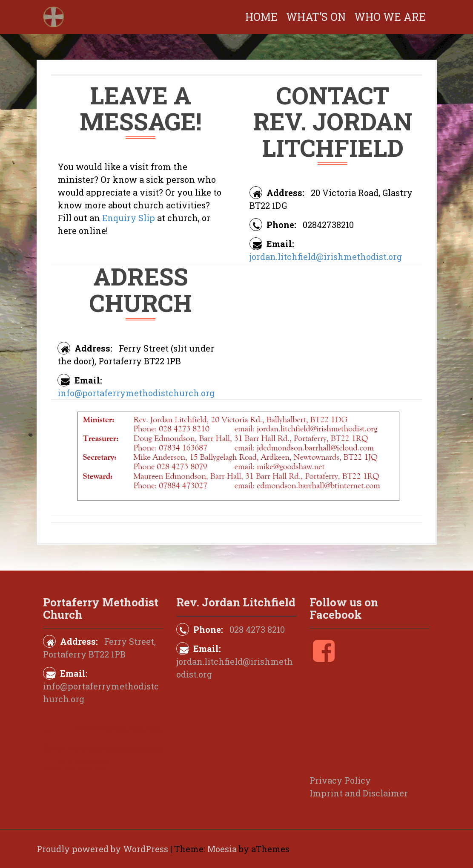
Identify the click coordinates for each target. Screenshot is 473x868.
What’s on (316, 17)
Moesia (222, 849)
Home (261, 17)
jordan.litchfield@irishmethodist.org (326, 257)
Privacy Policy (340, 780)
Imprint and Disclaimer (359, 793)
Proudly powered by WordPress (102, 849)
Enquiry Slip (129, 218)
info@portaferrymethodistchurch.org (136, 393)
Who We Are (390, 17)
